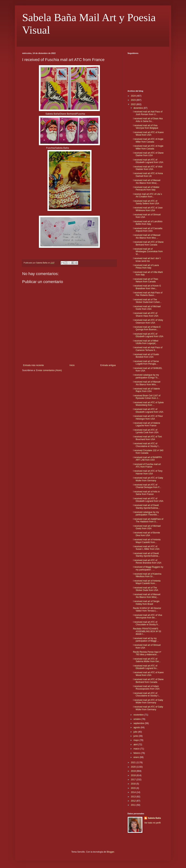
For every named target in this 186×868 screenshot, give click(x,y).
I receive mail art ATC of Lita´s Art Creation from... (147, 195)
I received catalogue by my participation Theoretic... (146, 513)
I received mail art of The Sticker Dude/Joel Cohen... (147, 301)
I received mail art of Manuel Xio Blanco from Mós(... (147, 596)
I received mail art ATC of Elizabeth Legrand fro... (146, 667)
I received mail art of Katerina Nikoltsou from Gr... (147, 575)
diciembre (139, 108)
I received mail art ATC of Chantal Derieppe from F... (147, 486)
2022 (134, 104)
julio (136, 732)
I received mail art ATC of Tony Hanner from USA (148, 472)
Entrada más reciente (33, 365)
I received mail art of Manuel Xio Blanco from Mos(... (147, 182)
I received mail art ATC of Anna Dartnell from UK (148, 175)
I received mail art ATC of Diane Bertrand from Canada (148, 243)
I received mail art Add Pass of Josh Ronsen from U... (148, 113)
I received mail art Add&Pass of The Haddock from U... (148, 520)
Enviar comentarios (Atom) (49, 370)
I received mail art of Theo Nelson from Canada (146, 280)
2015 (134, 788)
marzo (137, 749)
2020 (134, 767)
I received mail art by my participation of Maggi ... (146, 640)
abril (136, 745)
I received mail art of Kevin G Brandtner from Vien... (147, 287)
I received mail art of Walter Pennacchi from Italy (146, 188)
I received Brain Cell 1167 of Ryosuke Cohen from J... (147, 397)
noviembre (139, 715)
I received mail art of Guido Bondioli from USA (146, 356)
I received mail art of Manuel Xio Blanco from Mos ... (147, 236)
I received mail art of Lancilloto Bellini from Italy (148, 223)
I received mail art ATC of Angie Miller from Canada (148, 140)
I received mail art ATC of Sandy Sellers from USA (146, 202)
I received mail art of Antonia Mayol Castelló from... (147, 541)
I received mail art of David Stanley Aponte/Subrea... (146, 507)
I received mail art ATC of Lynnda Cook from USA (146, 431)
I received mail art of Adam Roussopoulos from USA (146, 688)
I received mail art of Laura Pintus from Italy (146, 267)
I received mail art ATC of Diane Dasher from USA (148, 154)
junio (136, 736)
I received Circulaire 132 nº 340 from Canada (148, 452)
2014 (134, 792)
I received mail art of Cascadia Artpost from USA (148, 230)
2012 (134, 801)
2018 (134, 775)
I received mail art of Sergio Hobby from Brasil (146, 603)
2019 (134, 771)
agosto (137, 727)
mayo (137, 740)
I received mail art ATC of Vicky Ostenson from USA (148, 321)
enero (137, 757)
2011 (134, 805)
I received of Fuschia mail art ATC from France (147, 465)
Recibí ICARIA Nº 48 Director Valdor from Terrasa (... (147, 609)
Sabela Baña (154, 818)
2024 (134, 96)
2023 (134, 100)
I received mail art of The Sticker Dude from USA (146, 589)
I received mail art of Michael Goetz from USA (147, 308)
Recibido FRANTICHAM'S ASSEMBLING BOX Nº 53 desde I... (147, 631)
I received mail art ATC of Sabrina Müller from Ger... (147, 660)
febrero (137, 753)
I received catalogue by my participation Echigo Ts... (146, 376)
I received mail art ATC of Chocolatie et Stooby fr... (146, 623)
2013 (134, 797)
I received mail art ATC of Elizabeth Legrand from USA (148, 161)
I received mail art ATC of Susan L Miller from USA (146, 548)
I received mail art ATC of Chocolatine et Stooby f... (146, 445)
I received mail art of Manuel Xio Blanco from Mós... (147, 383)
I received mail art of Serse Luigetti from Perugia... (146, 363)
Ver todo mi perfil (152, 823)
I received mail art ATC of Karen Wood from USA (148, 134)
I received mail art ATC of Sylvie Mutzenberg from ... (148, 404)
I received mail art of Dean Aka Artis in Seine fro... (148, 120)
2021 (134, 763)
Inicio (72, 365)
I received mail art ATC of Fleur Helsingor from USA (148, 417)
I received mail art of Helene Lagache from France (146, 424)
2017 (134, 780)
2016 (134, 784)
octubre (137, 719)
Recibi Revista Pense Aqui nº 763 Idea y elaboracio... (147, 653)
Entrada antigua (108, 365)
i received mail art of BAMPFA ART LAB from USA (147, 459)
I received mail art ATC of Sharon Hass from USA (146, 314)
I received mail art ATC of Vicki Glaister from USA (148, 168)
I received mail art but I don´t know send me (147, 260)
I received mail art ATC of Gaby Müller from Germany (148, 701)
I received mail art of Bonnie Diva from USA (146, 534)
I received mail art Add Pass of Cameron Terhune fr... (148, 349)
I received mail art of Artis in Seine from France (146, 493)
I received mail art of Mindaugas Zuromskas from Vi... (148, 252)
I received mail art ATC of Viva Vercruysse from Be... (147, 616)
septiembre (139, 723)
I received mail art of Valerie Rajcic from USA (146, 390)
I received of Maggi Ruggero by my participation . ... (148, 568)
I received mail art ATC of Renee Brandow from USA (147, 562)
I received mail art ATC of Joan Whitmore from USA (148, 209)
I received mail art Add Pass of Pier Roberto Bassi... (148, 294)
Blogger (110, 852)
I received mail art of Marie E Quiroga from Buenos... (147, 328)
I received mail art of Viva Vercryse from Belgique (146, 127)
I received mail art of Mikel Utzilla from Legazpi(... (146, 342)
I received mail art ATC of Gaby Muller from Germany (148, 479)
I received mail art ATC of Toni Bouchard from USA (147, 438)
